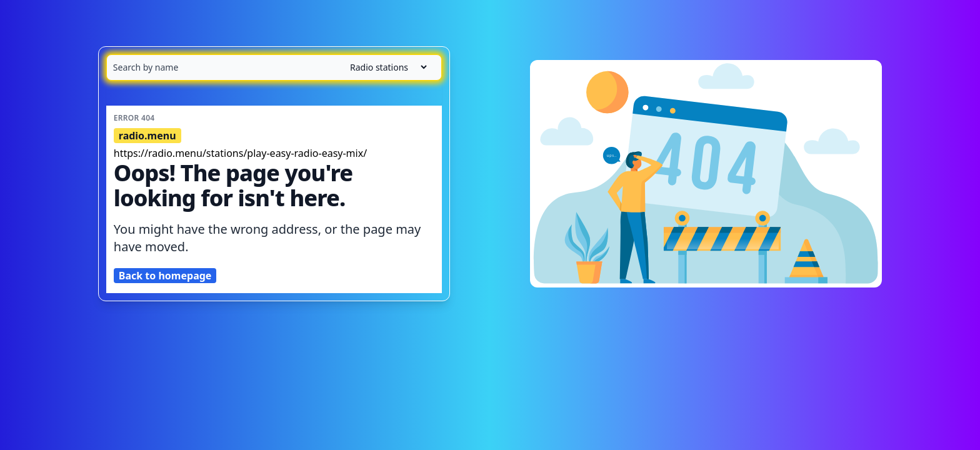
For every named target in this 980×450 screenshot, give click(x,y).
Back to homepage (165, 276)
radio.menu (147, 136)
